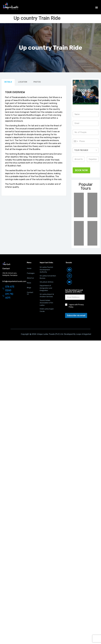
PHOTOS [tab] (37, 82)
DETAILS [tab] (8, 82)
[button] (97, 7)
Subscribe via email (76, 315)
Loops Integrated (83, 334)
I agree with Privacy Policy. (76, 306)
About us (30, 278)
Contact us (30, 293)
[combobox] (76, 141)
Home (29, 268)
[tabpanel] (34, 141)
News (29, 283)
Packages (31, 273)
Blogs (29, 288)
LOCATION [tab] (23, 82)
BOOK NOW (81, 170)
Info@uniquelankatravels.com (14, 281)
